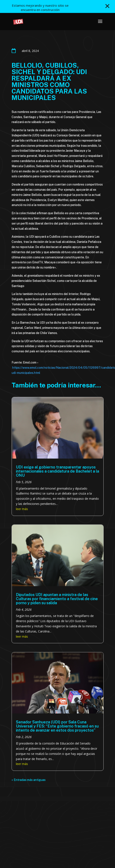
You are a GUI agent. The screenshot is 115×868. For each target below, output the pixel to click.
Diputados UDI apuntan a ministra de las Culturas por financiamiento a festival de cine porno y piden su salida (57, 599)
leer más (22, 509)
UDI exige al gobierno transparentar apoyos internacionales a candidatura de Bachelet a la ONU (57, 471)
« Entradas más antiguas (29, 780)
